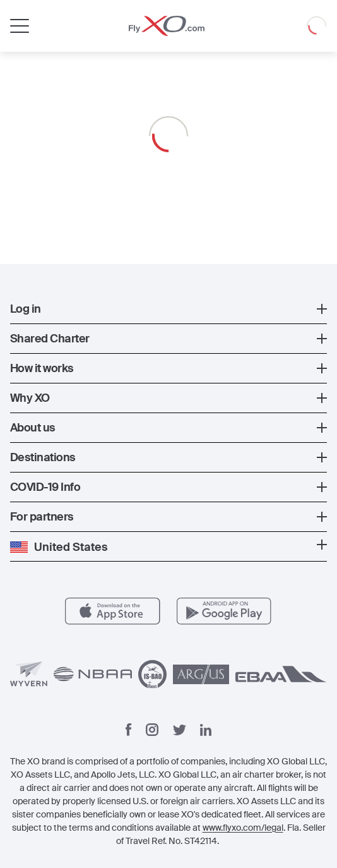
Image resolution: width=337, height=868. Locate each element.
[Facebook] (129, 730)
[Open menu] (20, 26)
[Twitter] (180, 730)
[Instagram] (152, 730)
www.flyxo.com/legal (243, 828)
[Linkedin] (206, 730)
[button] (168, 309)
